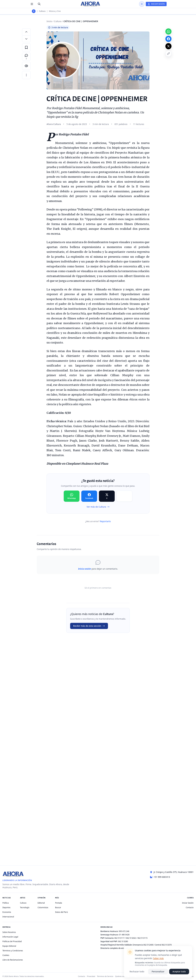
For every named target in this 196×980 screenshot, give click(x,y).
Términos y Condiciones (13, 951)
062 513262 (131, 938)
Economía (7, 912)
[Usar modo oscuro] (142, 4)
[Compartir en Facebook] (89, 496)
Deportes (6, 907)
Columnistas (43, 907)
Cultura (42, 11)
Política (6, 903)
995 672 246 (124, 931)
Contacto (190, 907)
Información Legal (10, 937)
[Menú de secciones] (32, 4)
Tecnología (25, 907)
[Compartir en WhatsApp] (72, 496)
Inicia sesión (85, 569)
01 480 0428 (124, 935)
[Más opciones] (26, 75)
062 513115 (142, 938)
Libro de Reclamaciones (13, 960)
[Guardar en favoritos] (26, 47)
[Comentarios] (26, 57)
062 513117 (119, 938)
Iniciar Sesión (188, 903)
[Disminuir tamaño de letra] (26, 39)
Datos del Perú (61, 912)
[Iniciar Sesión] (156, 4)
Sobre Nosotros (9, 932)
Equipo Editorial (9, 946)
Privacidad (91, 976)
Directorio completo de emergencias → (118, 948)
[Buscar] (39, 4)
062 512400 (148, 945)
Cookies (6, 955)
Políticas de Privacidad (12, 941)
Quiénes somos (121, 976)
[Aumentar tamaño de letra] (26, 32)
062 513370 (167, 945)
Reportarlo (105, 521)
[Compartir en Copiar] (124, 496)
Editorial (41, 903)
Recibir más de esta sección (89, 626)
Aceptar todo (179, 971)
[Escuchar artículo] (26, 66)
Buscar (58, 907)
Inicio (49, 21)
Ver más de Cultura (98, 507)
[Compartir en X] (107, 496)
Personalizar (158, 971)
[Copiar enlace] (168, 54)
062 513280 (123, 941)
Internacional (8, 917)
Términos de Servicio (105, 976)
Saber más (158, 958)
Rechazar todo (137, 971)
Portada (59, 903)
